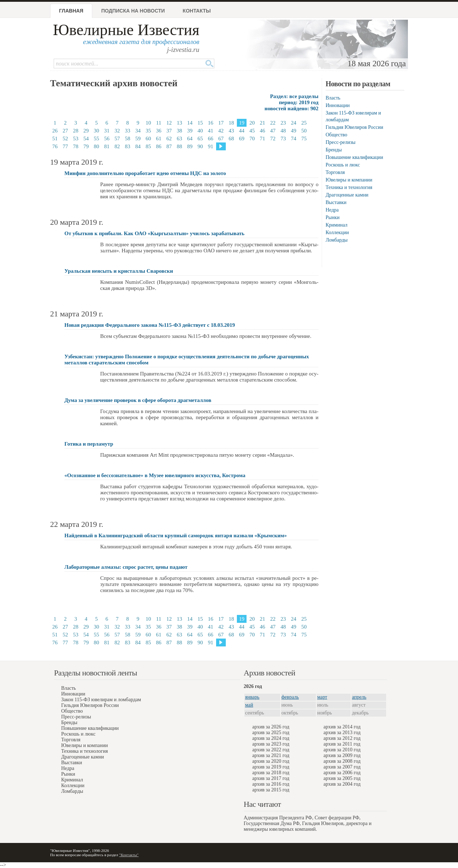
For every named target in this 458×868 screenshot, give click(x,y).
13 (179, 123)
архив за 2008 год (342, 761)
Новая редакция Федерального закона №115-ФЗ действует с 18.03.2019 (150, 325)
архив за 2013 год (342, 733)
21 (262, 123)
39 (190, 131)
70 (252, 139)
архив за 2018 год (271, 773)
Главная (71, 11)
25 (304, 123)
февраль (290, 697)
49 (294, 131)
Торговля (335, 172)
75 (304, 139)
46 (262, 131)
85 (148, 146)
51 (55, 139)
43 (231, 131)
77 (65, 146)
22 (273, 123)
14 (190, 123)
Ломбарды (337, 240)
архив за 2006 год (342, 773)
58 (128, 139)
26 (55, 131)
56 (107, 139)
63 (179, 139)
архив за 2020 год (271, 761)
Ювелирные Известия (126, 30)
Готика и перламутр (89, 444)
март (322, 697)
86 (159, 146)
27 (65, 131)
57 (117, 139)
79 (86, 146)
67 (221, 139)
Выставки (336, 202)
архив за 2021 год (271, 755)
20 (252, 123)
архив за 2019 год (271, 767)
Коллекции (337, 232)
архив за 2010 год (342, 750)
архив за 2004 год (342, 784)
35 (148, 131)
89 (190, 146)
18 (231, 123)
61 (159, 139)
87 (169, 146)
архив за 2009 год (342, 755)
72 (273, 139)
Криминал (337, 225)
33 (128, 131)
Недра (332, 210)
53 (76, 139)
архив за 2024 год (271, 738)
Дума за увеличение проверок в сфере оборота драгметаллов (138, 400)
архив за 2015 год (271, 790)
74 (294, 139)
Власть (333, 98)
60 (148, 139)
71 (262, 139)
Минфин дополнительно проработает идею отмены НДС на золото (145, 173)
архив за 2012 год (342, 738)
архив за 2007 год (342, 767)
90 (200, 146)
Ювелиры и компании (349, 180)
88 (179, 146)
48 (283, 131)
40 (200, 131)
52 (65, 139)
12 (169, 123)
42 (221, 131)
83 (128, 146)
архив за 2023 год (271, 744)
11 (159, 123)
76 (55, 146)
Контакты (197, 11)
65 (200, 139)
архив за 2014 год (342, 727)
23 (283, 123)
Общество (336, 135)
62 (169, 139)
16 (211, 123)
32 (117, 131)
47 (273, 131)
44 (242, 131)
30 (96, 131)
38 (179, 131)
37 (169, 131)
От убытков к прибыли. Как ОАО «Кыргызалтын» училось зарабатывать (154, 233)
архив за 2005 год (342, 778)
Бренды (334, 150)
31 (107, 131)
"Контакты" (129, 855)
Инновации (338, 105)
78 (76, 146)
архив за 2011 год (342, 744)
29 (86, 131)
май (249, 705)
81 (107, 146)
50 (304, 131)
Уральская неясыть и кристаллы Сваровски (119, 271)
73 (283, 139)
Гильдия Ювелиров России (354, 127)
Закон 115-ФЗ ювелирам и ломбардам (101, 700)
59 (138, 139)
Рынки (333, 217)
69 (242, 139)
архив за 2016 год (271, 784)
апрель (359, 697)
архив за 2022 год (271, 750)
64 (190, 139)
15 (200, 123)
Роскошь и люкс (343, 165)
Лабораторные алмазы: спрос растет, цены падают (126, 567)
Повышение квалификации (354, 157)
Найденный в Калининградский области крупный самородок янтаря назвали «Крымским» (176, 535)
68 (231, 139)
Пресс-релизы (340, 142)
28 (76, 131)
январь (252, 697)
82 (117, 146)
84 (138, 146)
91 (211, 146)
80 (96, 146)
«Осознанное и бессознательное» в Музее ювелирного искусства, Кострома (155, 475)
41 (211, 131)
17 (221, 123)
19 (242, 123)
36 (159, 131)
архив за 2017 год (271, 778)
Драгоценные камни (347, 195)
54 (86, 139)
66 (211, 139)
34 (138, 131)
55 (96, 139)
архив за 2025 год (271, 733)
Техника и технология (349, 187)
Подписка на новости (133, 11)
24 (294, 123)
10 (148, 123)
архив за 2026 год (271, 727)
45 (252, 131)
